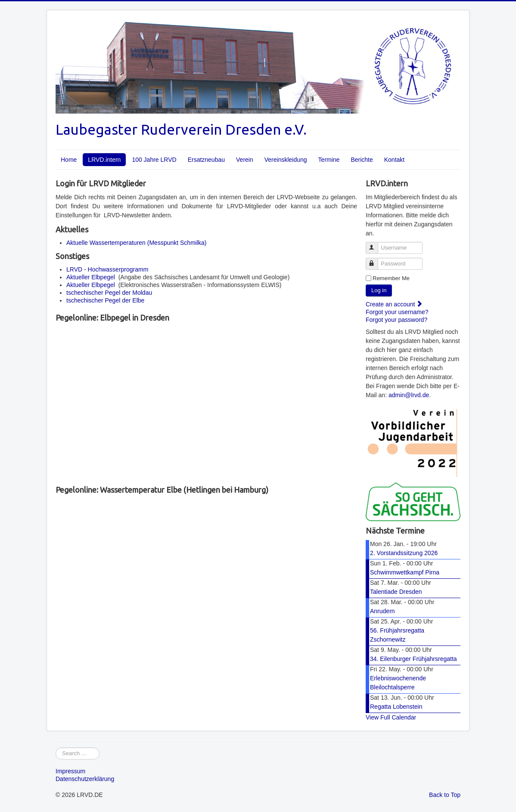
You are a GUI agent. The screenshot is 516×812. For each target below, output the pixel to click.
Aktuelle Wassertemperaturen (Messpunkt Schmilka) (137, 243)
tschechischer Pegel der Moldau (109, 293)
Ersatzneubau (206, 160)
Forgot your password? (396, 320)
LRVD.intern (104, 160)
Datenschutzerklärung (85, 779)
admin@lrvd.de (409, 395)
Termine (329, 160)
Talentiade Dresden (396, 592)
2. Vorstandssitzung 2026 (404, 553)
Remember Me (391, 278)
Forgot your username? (397, 312)
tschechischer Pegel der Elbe (105, 300)
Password (376, 260)
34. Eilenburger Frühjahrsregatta (413, 659)
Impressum (70, 771)
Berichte (362, 160)
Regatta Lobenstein (396, 707)
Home (69, 160)
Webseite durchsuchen (56, 748)
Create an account (394, 304)
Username (376, 244)
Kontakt (394, 160)
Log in (379, 290)
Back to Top (445, 795)
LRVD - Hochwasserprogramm (107, 269)
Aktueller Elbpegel (91, 277)
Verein (245, 160)
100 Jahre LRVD (154, 160)
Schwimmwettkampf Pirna (405, 572)
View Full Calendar (391, 717)
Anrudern (382, 611)
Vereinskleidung (286, 160)
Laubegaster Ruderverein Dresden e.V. (181, 129)
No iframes (206, 402)
